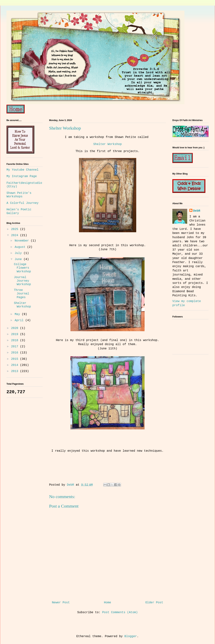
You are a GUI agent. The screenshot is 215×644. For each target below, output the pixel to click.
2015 (16, 359)
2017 (16, 347)
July (19, 253)
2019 (16, 334)
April (20, 320)
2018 (16, 340)
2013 (16, 371)
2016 (16, 353)
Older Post (154, 603)
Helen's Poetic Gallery (19, 211)
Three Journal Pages (21, 294)
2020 (16, 328)
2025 (16, 229)
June (19, 259)
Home (107, 603)
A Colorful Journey (23, 203)
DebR (197, 211)
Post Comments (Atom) (120, 612)
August (21, 247)
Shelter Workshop (107, 144)
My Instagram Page (22, 176)
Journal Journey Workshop (22, 281)
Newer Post (61, 603)
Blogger (131, 636)
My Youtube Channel (23, 170)
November (23, 241)
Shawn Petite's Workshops (19, 195)
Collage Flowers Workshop (22, 268)
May (18, 314)
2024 (16, 235)
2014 (16, 365)
